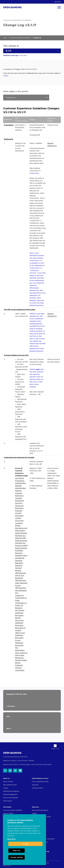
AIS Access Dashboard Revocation (19, 623)
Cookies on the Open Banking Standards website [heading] (20, 822)
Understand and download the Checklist (19, 458)
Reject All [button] (17, 851)
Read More (11, 839)
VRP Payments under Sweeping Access (21, 583)
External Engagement (10, 795)
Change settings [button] (17, 857)
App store (35, 785)
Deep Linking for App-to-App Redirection (21, 655)
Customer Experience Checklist (19, 496)
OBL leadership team (10, 785)
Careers (6, 788)
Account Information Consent (19, 516)
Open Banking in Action (40, 778)
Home (5, 38)
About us (6, 778)
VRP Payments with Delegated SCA (21, 590)
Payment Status (21, 660)
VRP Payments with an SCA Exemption (21, 576)
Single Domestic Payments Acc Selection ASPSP (21, 543)
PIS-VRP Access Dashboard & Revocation (20, 310)
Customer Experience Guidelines (20, 38)
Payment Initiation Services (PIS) (16, 355)
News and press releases (40, 810)
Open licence (7, 866)
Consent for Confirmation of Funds (21, 598)
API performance (38, 788)
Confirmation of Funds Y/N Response (21, 605)
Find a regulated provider (40, 782)
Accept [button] (25, 844)
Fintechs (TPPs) (8, 814)
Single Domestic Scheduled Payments (21, 551)
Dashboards (9, 139)
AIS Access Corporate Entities (19, 523)
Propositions (9, 125)
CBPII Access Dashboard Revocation (20, 635)
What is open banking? (11, 798)
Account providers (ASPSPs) (13, 810)
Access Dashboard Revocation (19, 643)
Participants (7, 807)
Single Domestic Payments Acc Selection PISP (21, 536)
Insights (34, 814)
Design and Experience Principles (19, 508)
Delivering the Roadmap (11, 791)
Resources (35, 807)
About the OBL (8, 782)
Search (58, 2)
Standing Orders (21, 556)
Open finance (8, 801)
